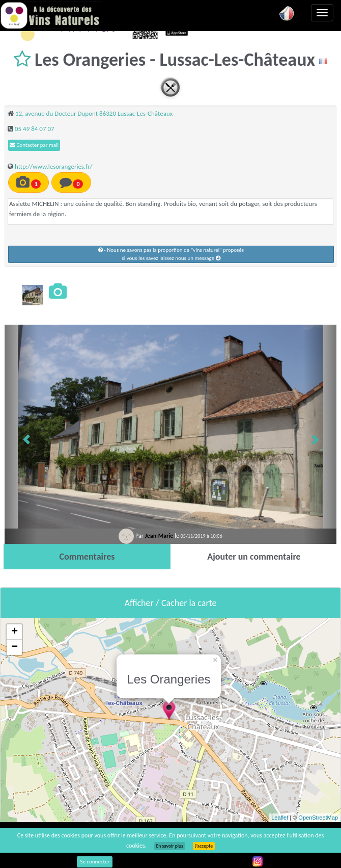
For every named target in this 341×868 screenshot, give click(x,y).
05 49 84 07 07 (35, 129)
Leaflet (280, 818)
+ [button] (15, 632)
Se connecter (95, 862)
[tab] (87, 557)
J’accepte (204, 846)
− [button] (15, 647)
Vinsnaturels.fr (51, 15)
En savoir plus (170, 846)
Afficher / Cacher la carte (171, 603)
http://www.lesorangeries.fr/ (54, 166)
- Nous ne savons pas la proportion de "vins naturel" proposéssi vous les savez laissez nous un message (171, 254)
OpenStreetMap (318, 818)
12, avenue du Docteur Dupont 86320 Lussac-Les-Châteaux (94, 113)
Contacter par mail (34, 145)
